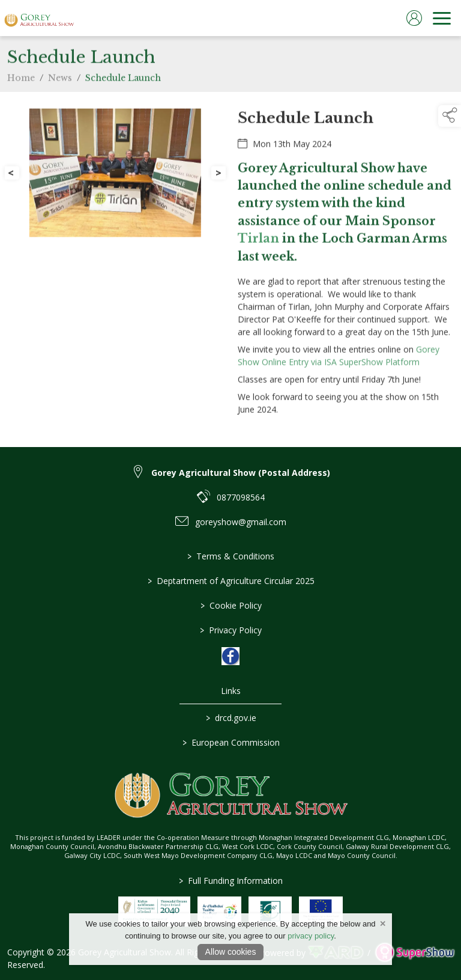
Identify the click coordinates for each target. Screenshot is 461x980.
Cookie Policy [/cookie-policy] (230, 605)
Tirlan (258, 261)
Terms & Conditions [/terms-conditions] (231, 556)
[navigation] (442, 18)
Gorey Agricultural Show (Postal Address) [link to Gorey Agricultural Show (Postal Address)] (241, 473)
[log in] (414, 18)
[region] (230, 269)
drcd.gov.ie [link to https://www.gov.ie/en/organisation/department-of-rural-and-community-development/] (230, 718)
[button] (450, 116)
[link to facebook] (230, 656)
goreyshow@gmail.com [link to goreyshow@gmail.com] (241, 522)
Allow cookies (231, 952)
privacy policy (311, 936)
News (60, 100)
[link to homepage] (39, 18)
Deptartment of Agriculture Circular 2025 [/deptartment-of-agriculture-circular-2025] (230, 581)
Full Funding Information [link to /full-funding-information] (231, 881)
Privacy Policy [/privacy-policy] (231, 630)
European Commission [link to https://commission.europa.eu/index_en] (230, 742)
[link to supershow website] (414, 953)
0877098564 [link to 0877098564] (241, 497)
